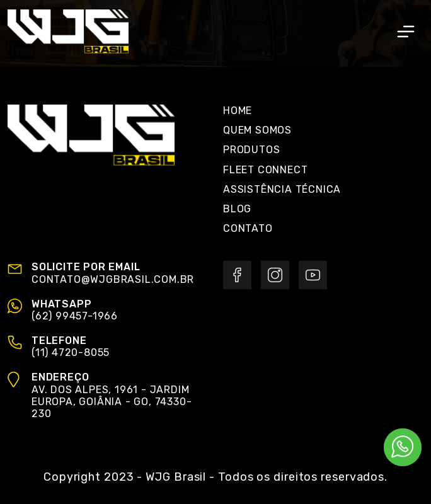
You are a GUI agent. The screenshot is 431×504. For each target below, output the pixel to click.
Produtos (251, 150)
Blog (237, 209)
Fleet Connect (265, 170)
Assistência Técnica (282, 189)
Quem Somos (257, 130)
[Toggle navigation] (406, 31)
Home (238, 111)
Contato (248, 228)
